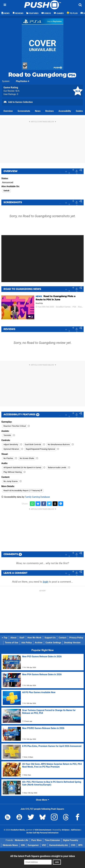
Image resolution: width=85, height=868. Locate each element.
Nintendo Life (22, 840)
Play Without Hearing (13, 472)
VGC (44, 845)
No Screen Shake (27, 458)
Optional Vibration (11, 449)
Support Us (50, 638)
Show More (42, 800)
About (13, 638)
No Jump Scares (11, 481)
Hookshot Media (18, 830)
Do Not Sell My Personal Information (42, 833)
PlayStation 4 (23, 81)
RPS (80, 845)
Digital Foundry (71, 840)
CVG (73, 845)
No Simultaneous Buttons (59, 445)
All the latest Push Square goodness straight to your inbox (43, 856)
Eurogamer (33, 845)
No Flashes (8, 458)
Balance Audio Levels (57, 468)
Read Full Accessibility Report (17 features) (23, 491)
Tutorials (7, 435)
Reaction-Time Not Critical (15, 426)
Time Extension (52, 840)
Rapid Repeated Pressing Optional (40, 449)
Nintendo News (10, 845)
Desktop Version (72, 643)
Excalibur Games (63, 307)
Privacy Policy (76, 638)
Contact (62, 638)
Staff (22, 638)
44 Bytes (66, 830)
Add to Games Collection (18, 102)
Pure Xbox (36, 840)
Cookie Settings (53, 643)
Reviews (50, 111)
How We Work (34, 638)
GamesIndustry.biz (59, 845)
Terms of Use (12, 643)
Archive (39, 643)
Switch (6, 191)
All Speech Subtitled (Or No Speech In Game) (22, 468)
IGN (23, 845)
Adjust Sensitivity (11, 445)
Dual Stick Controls (33, 445)
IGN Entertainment (43, 830)
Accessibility (65, 111)
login (46, 582)
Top (5, 638)
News (38, 111)
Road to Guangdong (42, 75)
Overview (8, 111)
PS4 (74, 307)
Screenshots (24, 111)
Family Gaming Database (37, 497)
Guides (79, 111)
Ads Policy (27, 643)
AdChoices (76, 830)
